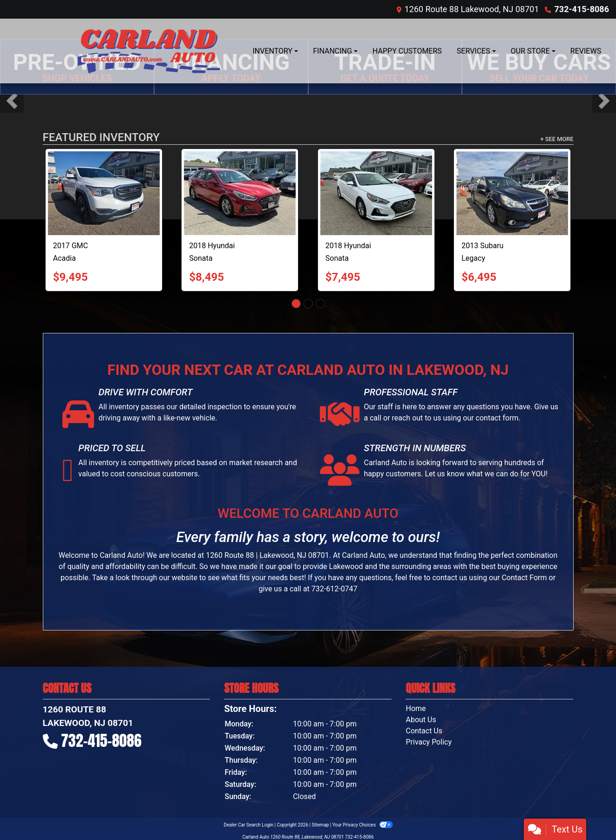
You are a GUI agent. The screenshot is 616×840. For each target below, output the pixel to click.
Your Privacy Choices (362, 825)
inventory (104, 463)
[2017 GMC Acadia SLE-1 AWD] (104, 193)
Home (416, 708)
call (376, 418)
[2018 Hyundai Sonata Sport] (240, 193)
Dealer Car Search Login (248, 825)
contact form (497, 418)
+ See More (557, 139)
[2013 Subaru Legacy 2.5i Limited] (512, 193)
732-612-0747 (335, 589)
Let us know (444, 474)
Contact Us (424, 731)
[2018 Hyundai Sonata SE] (376, 193)
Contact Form (524, 578)
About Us (421, 720)
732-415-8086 (582, 9)
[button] (12, 101)
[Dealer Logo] (148, 51)
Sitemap (320, 825)
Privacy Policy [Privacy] (429, 742)
